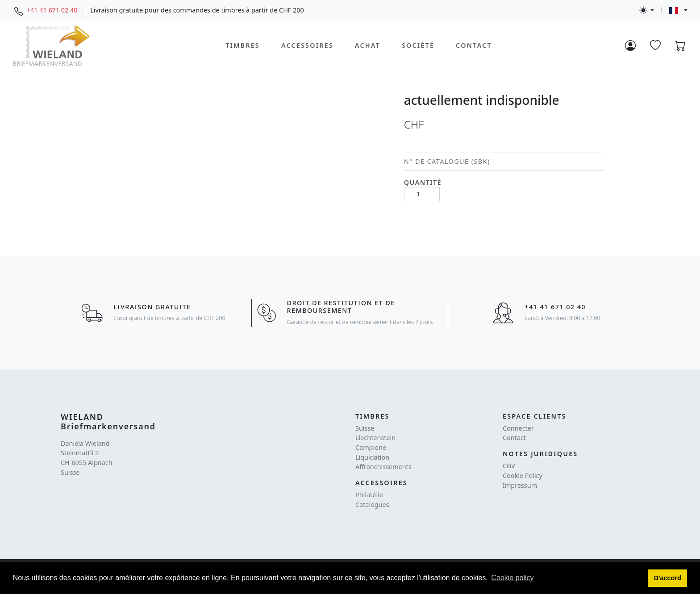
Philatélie (369, 495)
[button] (667, 578)
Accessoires (307, 45)
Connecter (518, 428)
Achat (368, 45)
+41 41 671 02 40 (52, 10)
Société (418, 45)
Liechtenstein (375, 438)
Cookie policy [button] (512, 578)
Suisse (365, 428)
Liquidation (372, 457)
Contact (474, 45)
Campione (371, 447)
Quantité (423, 182)
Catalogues (372, 505)
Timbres (243, 45)
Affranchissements (383, 467)
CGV (509, 466)
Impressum (520, 485)
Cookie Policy (523, 476)
